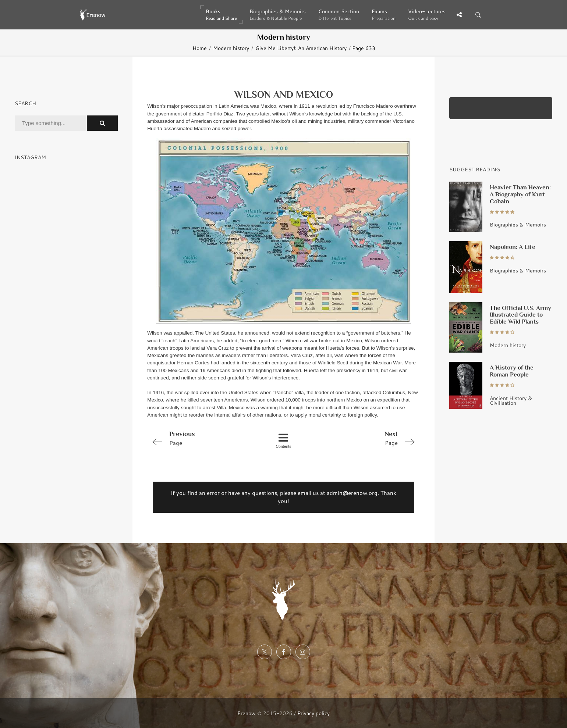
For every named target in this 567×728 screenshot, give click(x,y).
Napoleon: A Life (513, 247)
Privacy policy (313, 713)
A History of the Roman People (512, 371)
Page (201, 438)
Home (200, 48)
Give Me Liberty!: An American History (301, 48)
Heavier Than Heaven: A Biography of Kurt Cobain (520, 194)
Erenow (247, 713)
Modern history (231, 48)
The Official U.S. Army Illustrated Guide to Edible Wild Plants (520, 315)
